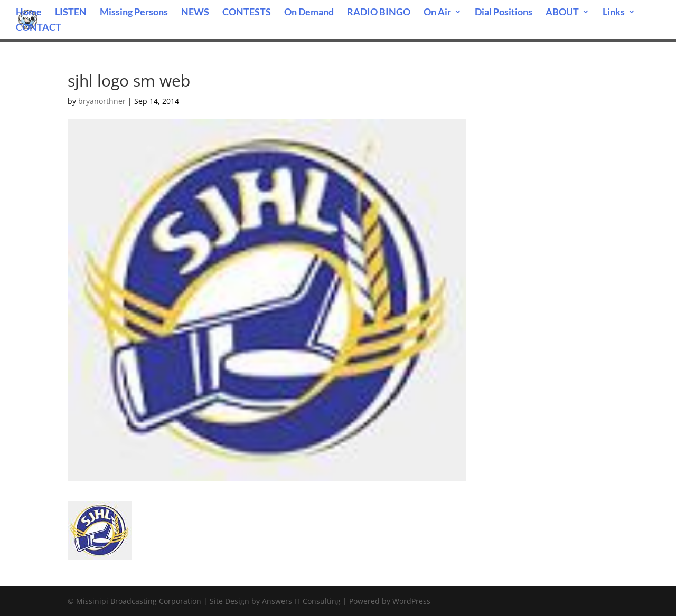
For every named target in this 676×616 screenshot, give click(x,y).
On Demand (309, 13)
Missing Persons (134, 13)
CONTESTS (247, 13)
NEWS (195, 13)
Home (29, 13)
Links (614, 13)
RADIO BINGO (379, 13)
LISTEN (71, 13)
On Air (437, 13)
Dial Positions (504, 13)
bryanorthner (102, 101)
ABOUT (562, 13)
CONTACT (39, 28)
